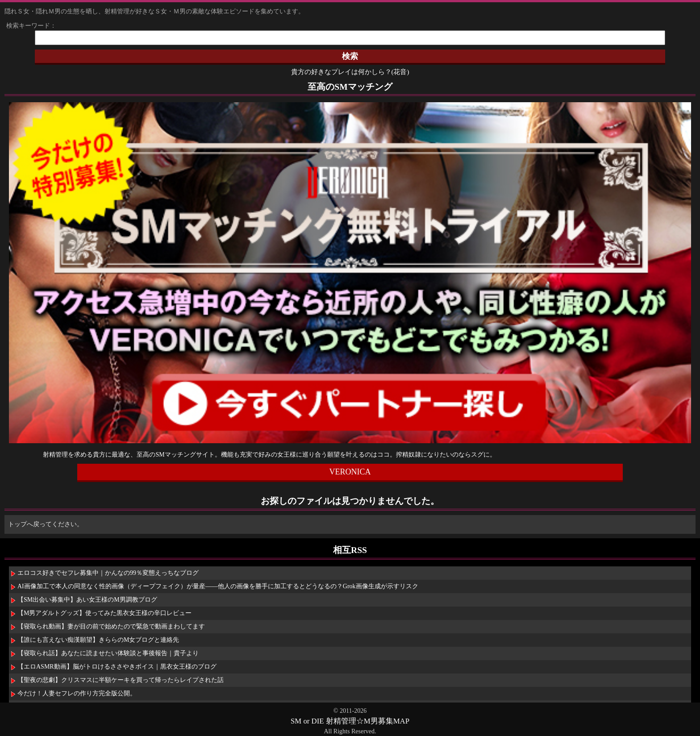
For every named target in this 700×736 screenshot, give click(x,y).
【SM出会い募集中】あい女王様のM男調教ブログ (87, 600)
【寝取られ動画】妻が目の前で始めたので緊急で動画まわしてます (111, 626)
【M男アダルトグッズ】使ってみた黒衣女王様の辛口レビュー (104, 613)
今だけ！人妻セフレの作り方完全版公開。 (77, 693)
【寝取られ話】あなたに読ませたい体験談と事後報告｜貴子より (108, 653)
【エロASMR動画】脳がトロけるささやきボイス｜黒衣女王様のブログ (117, 667)
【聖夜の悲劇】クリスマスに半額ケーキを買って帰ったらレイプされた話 (121, 680)
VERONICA (350, 472)
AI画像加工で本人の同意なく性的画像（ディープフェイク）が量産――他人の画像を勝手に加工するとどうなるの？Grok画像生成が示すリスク (218, 586)
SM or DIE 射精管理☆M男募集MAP (350, 721)
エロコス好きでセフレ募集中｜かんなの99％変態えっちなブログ (108, 573)
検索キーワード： (28, 26)
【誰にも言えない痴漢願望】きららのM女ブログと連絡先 (98, 640)
